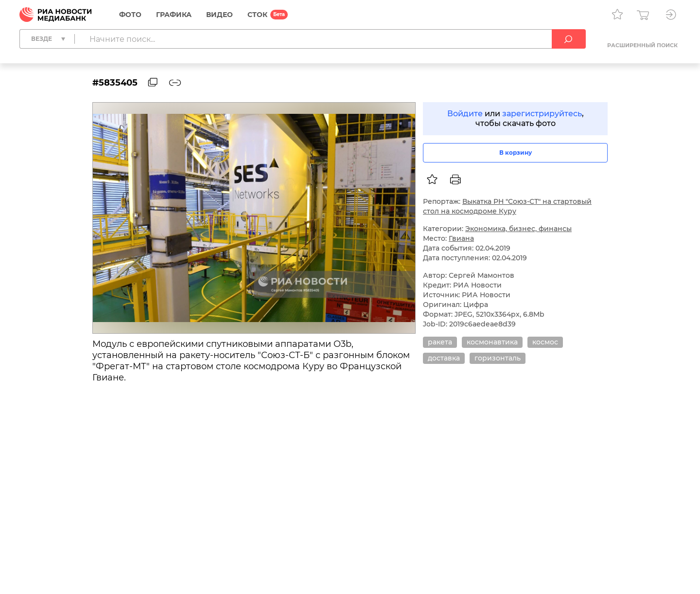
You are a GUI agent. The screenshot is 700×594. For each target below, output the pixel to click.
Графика (174, 15)
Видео (219, 15)
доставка (444, 358)
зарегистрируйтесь (542, 114)
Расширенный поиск (642, 45)
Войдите (465, 114)
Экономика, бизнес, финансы (518, 229)
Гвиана (461, 238)
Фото (130, 15)
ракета (440, 342)
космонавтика (492, 342)
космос (545, 342)
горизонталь (498, 358)
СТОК (257, 15)
